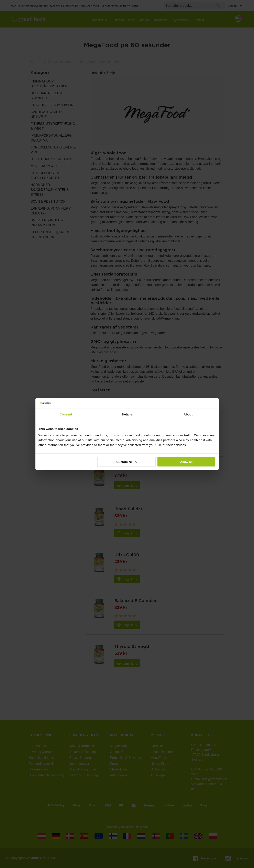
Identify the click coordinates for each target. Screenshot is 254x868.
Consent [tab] (66, 414)
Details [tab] (127, 414)
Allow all (186, 462)
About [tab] (188, 414)
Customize (126, 462)
